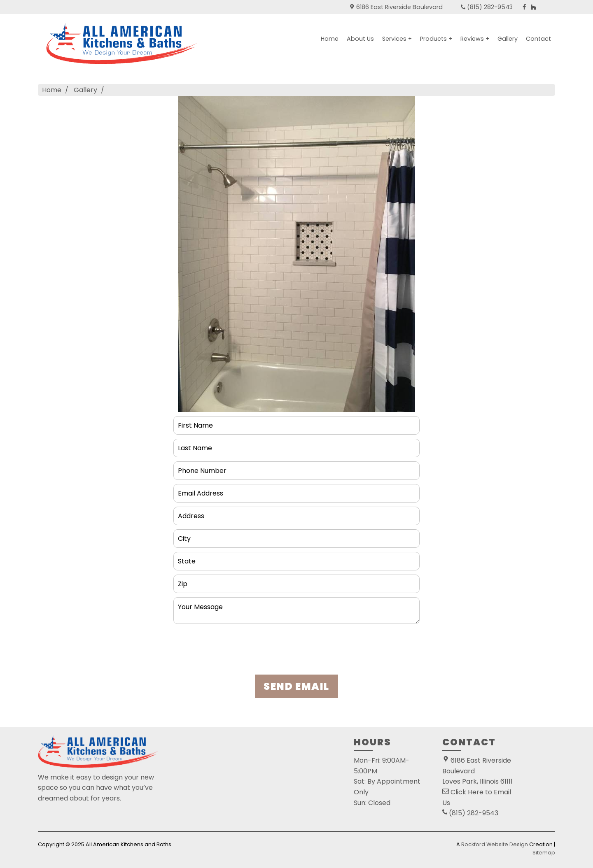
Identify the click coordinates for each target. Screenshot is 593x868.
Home (330, 39)
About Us (360, 39)
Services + (397, 39)
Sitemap (544, 853)
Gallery (508, 39)
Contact (538, 39)
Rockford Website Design (495, 844)
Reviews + (475, 39)
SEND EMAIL (296, 686)
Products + (436, 39)
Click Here (467, 792)
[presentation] (296, 652)
